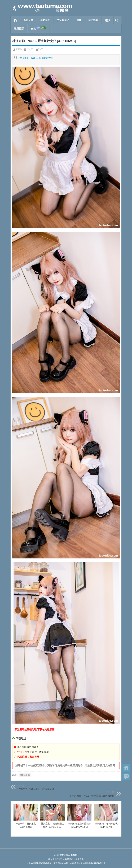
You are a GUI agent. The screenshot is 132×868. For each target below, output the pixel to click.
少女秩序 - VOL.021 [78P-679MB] (36, 789)
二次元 (30, 49)
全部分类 (28, 20)
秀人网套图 (63, 20)
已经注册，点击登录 (28, 757)
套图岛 (19, 49)
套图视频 (93, 20)
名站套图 (45, 20)
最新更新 (19, 29)
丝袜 (79, 20)
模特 (108, 20)
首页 (15, 20)
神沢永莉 (25, 775)
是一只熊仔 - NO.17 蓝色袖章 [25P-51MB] (92, 796)
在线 (38, 28)
